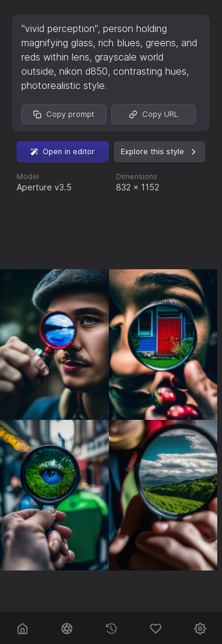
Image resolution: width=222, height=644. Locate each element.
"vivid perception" (59, 28)
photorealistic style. (64, 85)
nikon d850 (83, 71)
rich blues (119, 43)
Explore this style (160, 152)
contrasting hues (150, 71)
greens (161, 43)
